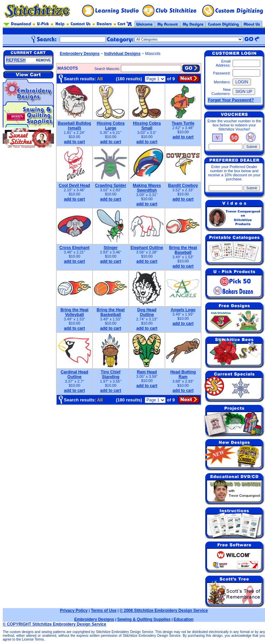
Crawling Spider (110, 186)
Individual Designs (122, 54)
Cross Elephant (74, 248)
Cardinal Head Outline (75, 374)
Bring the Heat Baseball (183, 250)
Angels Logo (183, 310)
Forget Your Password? (231, 100)
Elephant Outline (147, 248)
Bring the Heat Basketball (111, 312)
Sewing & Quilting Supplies (144, 619)
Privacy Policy (74, 611)
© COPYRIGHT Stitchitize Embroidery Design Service (54, 624)
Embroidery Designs (80, 54)
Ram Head (147, 372)
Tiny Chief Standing (111, 374)
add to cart (74, 142)
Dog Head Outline (147, 312)
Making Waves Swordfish (147, 188)
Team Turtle (183, 123)
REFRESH (16, 60)
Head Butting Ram (183, 374)
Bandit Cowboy (183, 186)
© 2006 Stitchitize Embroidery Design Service (164, 611)
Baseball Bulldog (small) (74, 126)
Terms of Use (104, 611)
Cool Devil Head (74, 186)
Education (184, 619)
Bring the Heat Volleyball (74, 312)
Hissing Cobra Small (147, 126)
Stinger (110, 248)
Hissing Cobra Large (110, 126)
